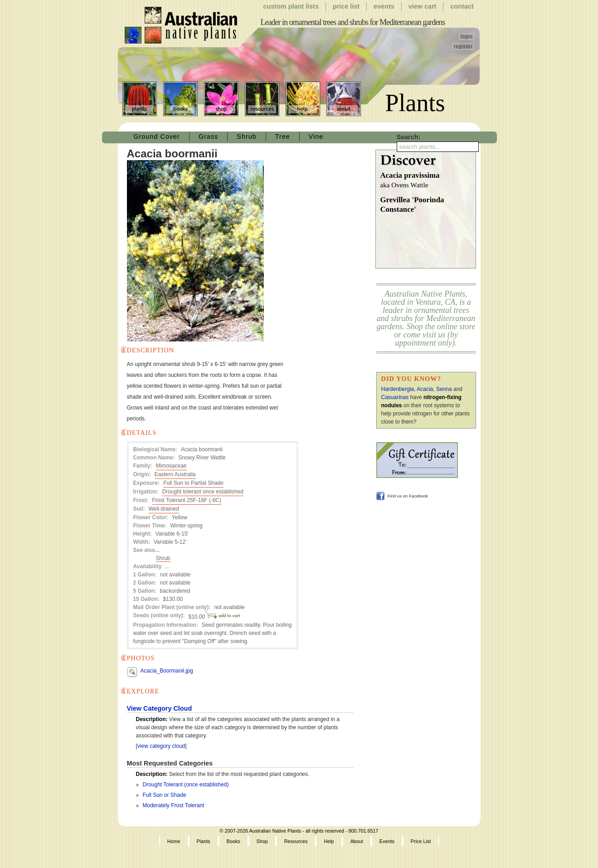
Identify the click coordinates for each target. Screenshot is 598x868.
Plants (140, 99)
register (463, 46)
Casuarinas (395, 397)
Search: (409, 137)
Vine (316, 137)
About (344, 99)
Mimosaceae (171, 466)
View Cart (423, 6)
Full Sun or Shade (165, 795)
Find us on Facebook (408, 496)
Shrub (246, 137)
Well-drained (164, 509)
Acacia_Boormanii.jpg (167, 671)
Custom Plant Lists (291, 6)
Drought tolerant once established (203, 492)
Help (303, 99)
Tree (283, 137)
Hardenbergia (398, 389)
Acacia (425, 389)
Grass (208, 137)
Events (384, 6)
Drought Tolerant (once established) (186, 785)
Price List (346, 6)
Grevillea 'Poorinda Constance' (412, 205)
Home (174, 841)
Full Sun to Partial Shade (193, 483)
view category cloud (161, 746)
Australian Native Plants (182, 25)
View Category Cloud (160, 708)
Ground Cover (157, 137)
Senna (444, 389)
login (467, 37)
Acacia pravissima (428, 181)
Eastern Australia (175, 474)
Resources (262, 99)
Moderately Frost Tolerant (174, 805)
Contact (462, 6)
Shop (221, 99)
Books (180, 99)
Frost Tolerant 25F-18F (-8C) (187, 500)
